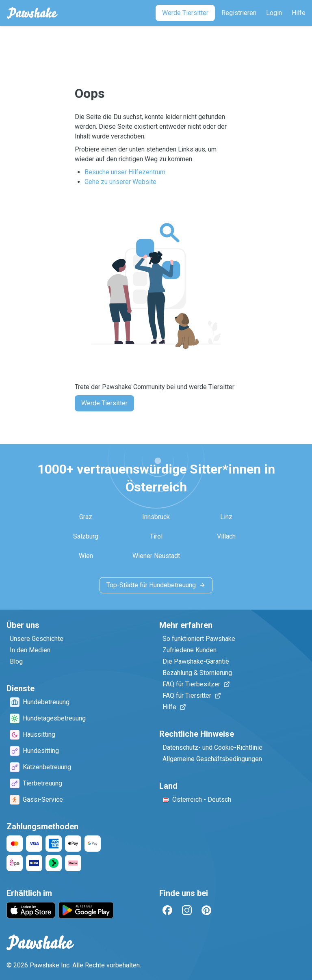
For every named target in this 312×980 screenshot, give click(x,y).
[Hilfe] (299, 13)
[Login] (274, 13)
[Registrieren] (239, 13)
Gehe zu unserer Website (120, 182)
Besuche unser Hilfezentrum (125, 172)
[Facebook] (167, 910)
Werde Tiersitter (104, 403)
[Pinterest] (206, 910)
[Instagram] (187, 910)
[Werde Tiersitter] (185, 13)
